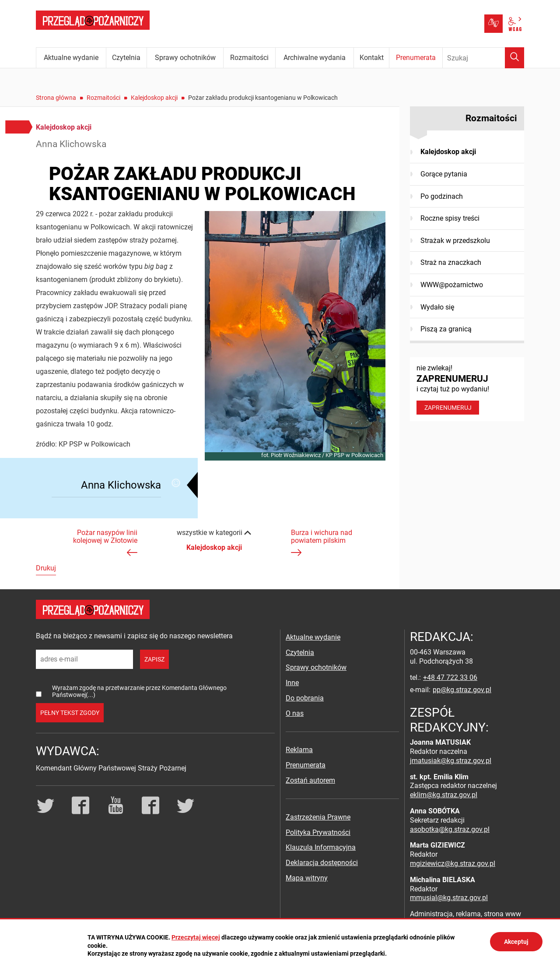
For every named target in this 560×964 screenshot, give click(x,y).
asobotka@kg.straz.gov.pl (450, 829)
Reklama (299, 750)
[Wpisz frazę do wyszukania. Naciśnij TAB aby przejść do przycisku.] (483, 58)
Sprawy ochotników (316, 667)
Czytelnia (300, 653)
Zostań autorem (310, 780)
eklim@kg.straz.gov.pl (444, 795)
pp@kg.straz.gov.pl (462, 690)
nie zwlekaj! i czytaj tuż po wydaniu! (467, 389)
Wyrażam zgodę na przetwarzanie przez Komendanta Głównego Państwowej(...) (139, 691)
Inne (292, 683)
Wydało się (437, 307)
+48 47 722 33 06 (450, 677)
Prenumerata (306, 765)
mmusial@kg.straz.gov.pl (449, 898)
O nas (295, 713)
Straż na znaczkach (451, 262)
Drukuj (46, 568)
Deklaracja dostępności (322, 863)
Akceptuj (516, 942)
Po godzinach (442, 196)
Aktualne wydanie (313, 637)
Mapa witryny (307, 878)
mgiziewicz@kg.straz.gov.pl (453, 864)
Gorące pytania (444, 174)
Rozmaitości (103, 98)
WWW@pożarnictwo (452, 285)
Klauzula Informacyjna (321, 847)
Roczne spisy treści (450, 218)
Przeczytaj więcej (196, 937)
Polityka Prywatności (318, 832)
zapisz (154, 659)
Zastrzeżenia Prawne (318, 817)
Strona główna (56, 98)
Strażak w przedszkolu (455, 241)
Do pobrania (305, 698)
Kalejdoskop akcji (154, 98)
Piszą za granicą (446, 329)
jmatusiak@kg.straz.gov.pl (451, 761)
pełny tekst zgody (70, 713)
